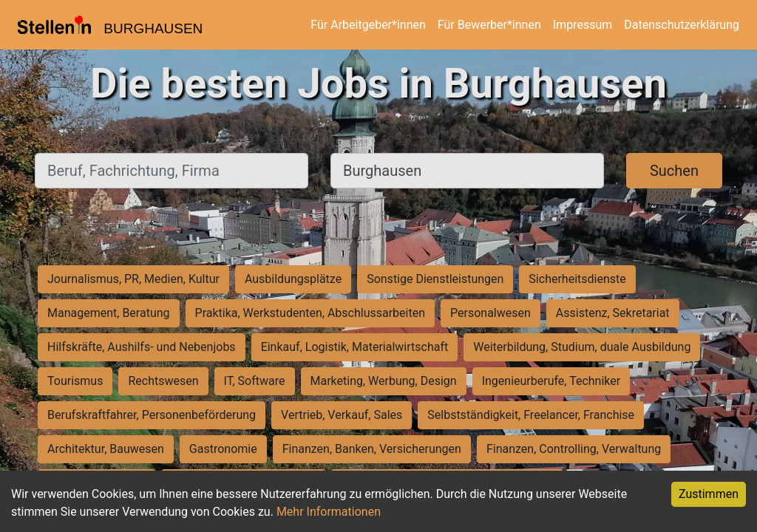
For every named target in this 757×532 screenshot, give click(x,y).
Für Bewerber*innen (489, 25)
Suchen (674, 171)
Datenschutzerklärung (682, 25)
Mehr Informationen (329, 512)
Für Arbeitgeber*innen (368, 25)
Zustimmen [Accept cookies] (709, 494)
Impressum (583, 25)
